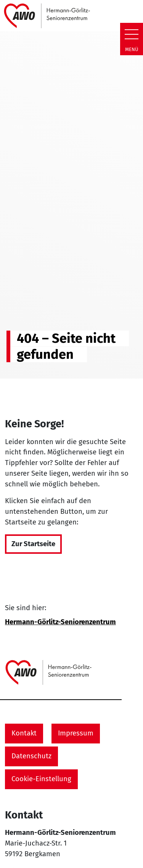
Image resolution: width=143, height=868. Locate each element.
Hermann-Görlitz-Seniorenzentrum (60, 622)
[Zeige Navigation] (132, 34)
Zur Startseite (33, 544)
